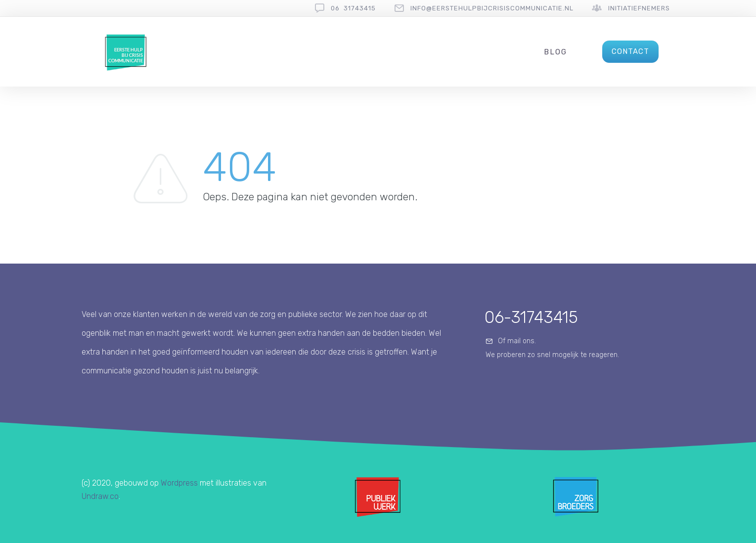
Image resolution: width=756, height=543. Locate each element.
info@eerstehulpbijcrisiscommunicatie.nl (492, 8)
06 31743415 (353, 8)
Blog (556, 52)
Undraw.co (100, 496)
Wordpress (179, 483)
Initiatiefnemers (639, 8)
